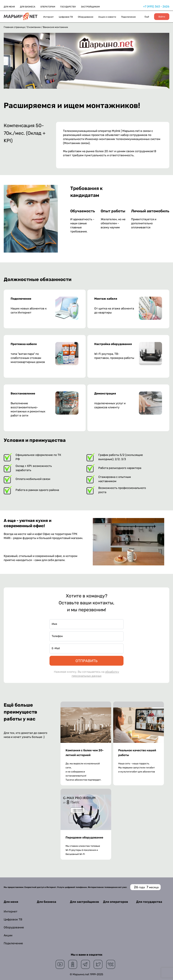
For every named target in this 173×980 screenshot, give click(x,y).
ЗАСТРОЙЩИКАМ (90, 7)
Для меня (11, 902)
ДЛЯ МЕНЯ (9, 7)
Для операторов (116, 902)
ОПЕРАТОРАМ (48, 7)
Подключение (128, 17)
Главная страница (14, 27)
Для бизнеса (46, 902)
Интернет (48, 17)
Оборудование (86, 17)
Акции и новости (107, 17)
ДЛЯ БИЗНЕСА (28, 7)
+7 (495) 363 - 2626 (156, 6)
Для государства (149, 902)
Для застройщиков (84, 902)
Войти (162, 17)
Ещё (147, 17)
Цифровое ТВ (66, 17)
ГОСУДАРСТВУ (68, 7)
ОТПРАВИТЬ (86, 661)
